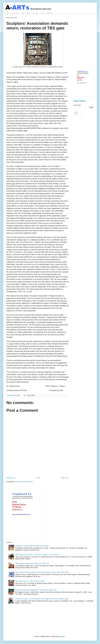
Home (38, 478)
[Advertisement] (38, 462)
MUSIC (42, 13)
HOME (7, 13)
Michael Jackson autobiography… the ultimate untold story (36, 590)
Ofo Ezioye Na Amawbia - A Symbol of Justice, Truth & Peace (37, 555)
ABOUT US (50, 13)
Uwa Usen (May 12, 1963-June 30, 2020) (30, 581)
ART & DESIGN (15, 13)
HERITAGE (35, 13)
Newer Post (11, 478)
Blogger (63, 636)
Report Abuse (80, 101)
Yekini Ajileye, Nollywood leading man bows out (32, 563)
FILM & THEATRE (26, 13)
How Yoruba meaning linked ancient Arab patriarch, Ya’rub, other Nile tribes (42, 572)
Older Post (65, 478)
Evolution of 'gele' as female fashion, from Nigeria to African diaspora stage (42, 599)
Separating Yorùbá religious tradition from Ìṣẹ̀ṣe (32, 546)
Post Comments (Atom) (24, 482)
